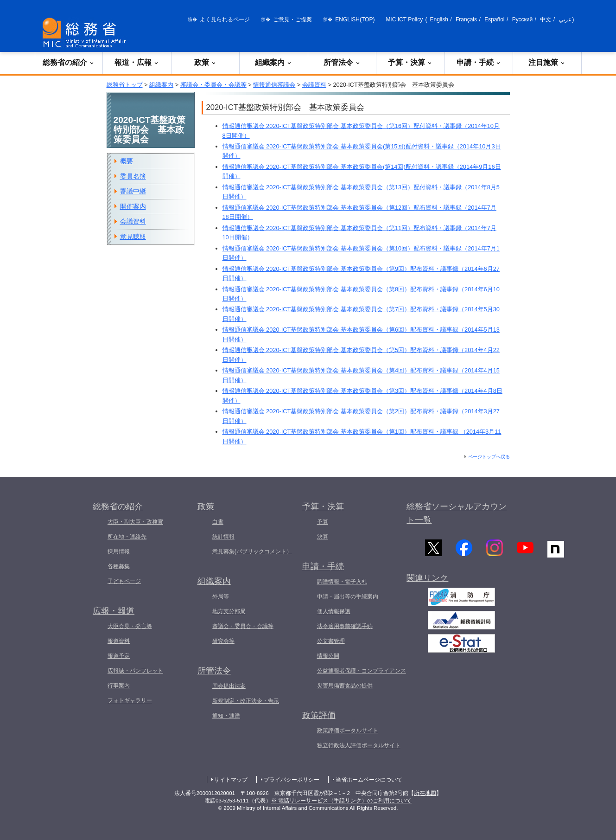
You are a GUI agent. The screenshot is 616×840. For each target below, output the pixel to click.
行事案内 (119, 686)
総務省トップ (125, 85)
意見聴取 (133, 237)
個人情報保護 (334, 611)
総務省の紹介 (69, 62)
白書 (218, 522)
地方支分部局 (229, 611)
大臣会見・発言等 (130, 626)
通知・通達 (226, 716)
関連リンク (427, 579)
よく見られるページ (225, 19)
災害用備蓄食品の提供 (345, 686)
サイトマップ (231, 780)
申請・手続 (479, 62)
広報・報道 (114, 611)
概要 (127, 161)
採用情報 (119, 551)
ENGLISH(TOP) (355, 19)
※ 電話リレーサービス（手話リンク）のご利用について (341, 801)
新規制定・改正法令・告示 (246, 701)
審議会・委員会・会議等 (213, 85)
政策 (205, 62)
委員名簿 (133, 176)
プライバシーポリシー (292, 780)
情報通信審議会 (274, 85)
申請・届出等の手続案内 (348, 596)
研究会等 (223, 641)
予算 (323, 522)
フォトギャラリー (130, 700)
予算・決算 (410, 62)
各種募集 (119, 566)
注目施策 (547, 62)
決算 (323, 537)
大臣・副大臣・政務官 (135, 522)
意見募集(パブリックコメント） (252, 551)
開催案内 (133, 206)
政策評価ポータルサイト (348, 731)
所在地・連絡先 (127, 537)
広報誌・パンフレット (135, 671)
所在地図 (425, 793)
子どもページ (124, 581)
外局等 (221, 596)
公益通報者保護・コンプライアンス (362, 671)
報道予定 (119, 656)
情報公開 (328, 656)
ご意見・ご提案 (292, 19)
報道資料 (119, 641)
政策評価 (319, 715)
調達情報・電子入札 (342, 582)
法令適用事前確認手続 (345, 626)
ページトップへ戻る (489, 457)
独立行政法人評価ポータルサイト (359, 745)
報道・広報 (137, 62)
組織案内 (273, 62)
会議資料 (314, 85)
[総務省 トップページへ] (86, 33)
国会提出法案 (229, 686)
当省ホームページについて (369, 780)
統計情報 (223, 537)
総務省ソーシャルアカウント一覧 (457, 513)
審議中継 (133, 191)
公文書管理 (331, 641)
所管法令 (342, 62)
